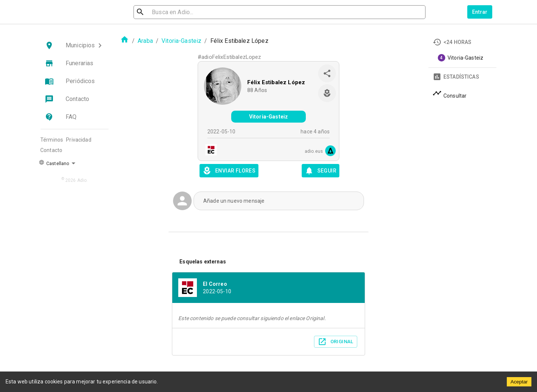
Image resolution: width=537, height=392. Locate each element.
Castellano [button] (54, 163)
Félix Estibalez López (276, 82)
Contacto (51, 150)
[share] (327, 73)
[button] (75, 45)
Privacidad (79, 140)
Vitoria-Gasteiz (181, 41)
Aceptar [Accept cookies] (519, 382)
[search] (174, 12)
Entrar (480, 12)
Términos (52, 140)
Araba (145, 41)
